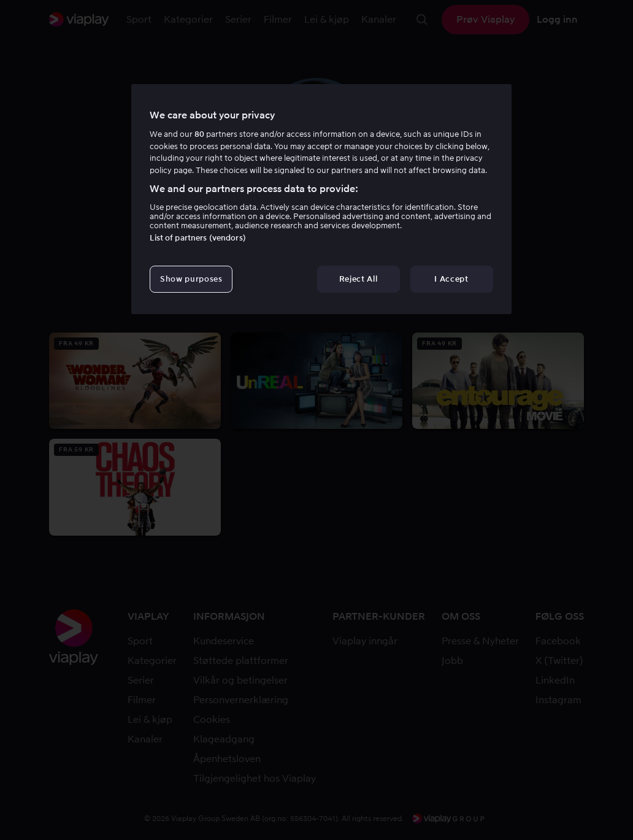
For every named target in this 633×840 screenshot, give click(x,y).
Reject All (359, 279)
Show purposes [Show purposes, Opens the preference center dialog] (191, 279)
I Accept (451, 279)
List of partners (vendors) (198, 238)
